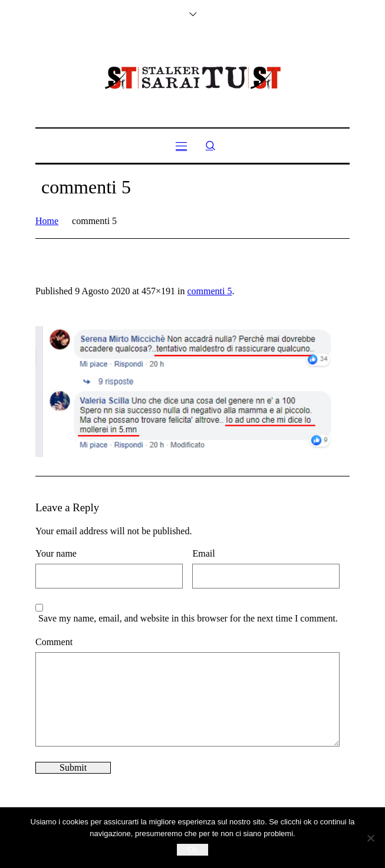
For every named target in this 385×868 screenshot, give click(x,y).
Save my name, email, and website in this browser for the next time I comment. (188, 618)
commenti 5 (209, 291)
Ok (192, 849)
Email (203, 553)
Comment (54, 642)
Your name (56, 553)
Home (47, 221)
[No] (370, 838)
